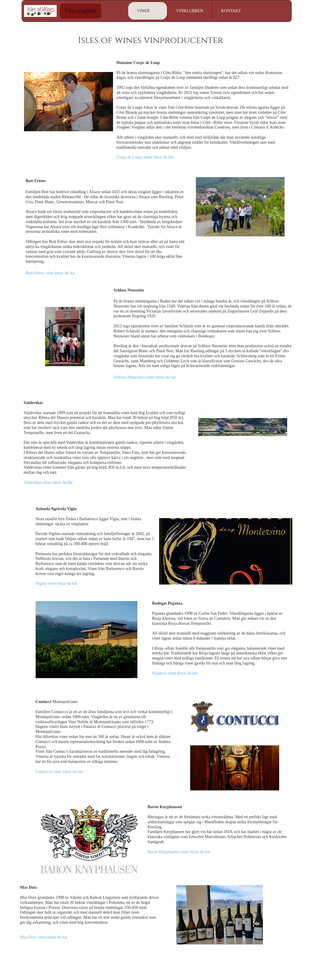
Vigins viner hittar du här (57, 583)
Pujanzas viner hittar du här (175, 673)
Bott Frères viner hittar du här (51, 273)
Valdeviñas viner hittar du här (48, 482)
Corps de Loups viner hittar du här (145, 157)
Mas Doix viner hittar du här (44, 937)
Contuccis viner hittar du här (59, 772)
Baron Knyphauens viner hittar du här (179, 852)
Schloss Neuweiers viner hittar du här (145, 377)
